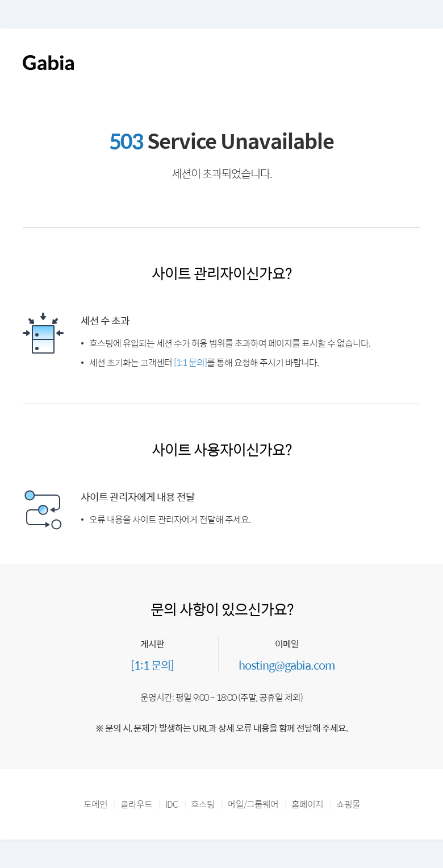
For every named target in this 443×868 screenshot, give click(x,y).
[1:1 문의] (190, 362)
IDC (172, 804)
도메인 (95, 804)
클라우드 (136, 804)
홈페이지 (307, 804)
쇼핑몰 (348, 804)
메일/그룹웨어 (253, 804)
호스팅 (203, 804)
